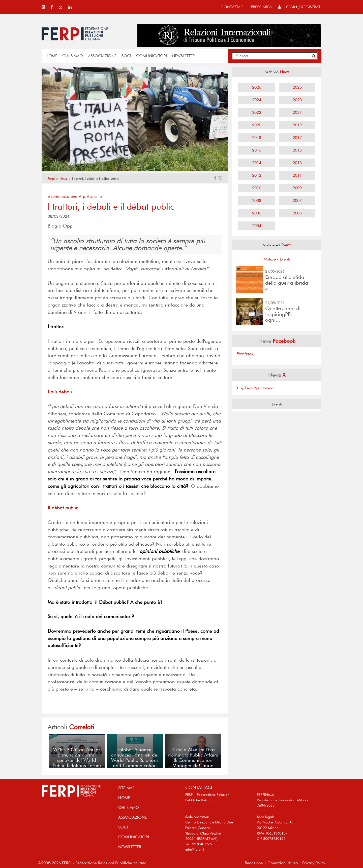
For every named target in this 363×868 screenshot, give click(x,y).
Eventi (285, 259)
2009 (297, 188)
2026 (257, 87)
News (63, 179)
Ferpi (51, 179)
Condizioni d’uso (283, 863)
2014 (257, 163)
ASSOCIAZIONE (102, 56)
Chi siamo (73, 56)
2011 (297, 175)
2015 (297, 150)
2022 (257, 112)
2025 (297, 87)
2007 (297, 200)
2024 (257, 100)
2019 (297, 125)
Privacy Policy (314, 863)
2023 (297, 100)
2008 (257, 200)
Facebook (245, 354)
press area (261, 7)
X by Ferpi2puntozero (255, 388)
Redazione (254, 863)
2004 (257, 226)
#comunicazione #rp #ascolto (75, 196)
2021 (297, 112)
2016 (257, 150)
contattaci (233, 7)
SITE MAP (126, 788)
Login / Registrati (300, 7)
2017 (297, 138)
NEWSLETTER (183, 56)
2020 (257, 125)
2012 (257, 175)
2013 (297, 163)
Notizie (270, 259)
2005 (297, 213)
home (51, 56)
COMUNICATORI (152, 56)
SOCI (126, 56)
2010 (257, 188)
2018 (257, 138)
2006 (257, 213)
